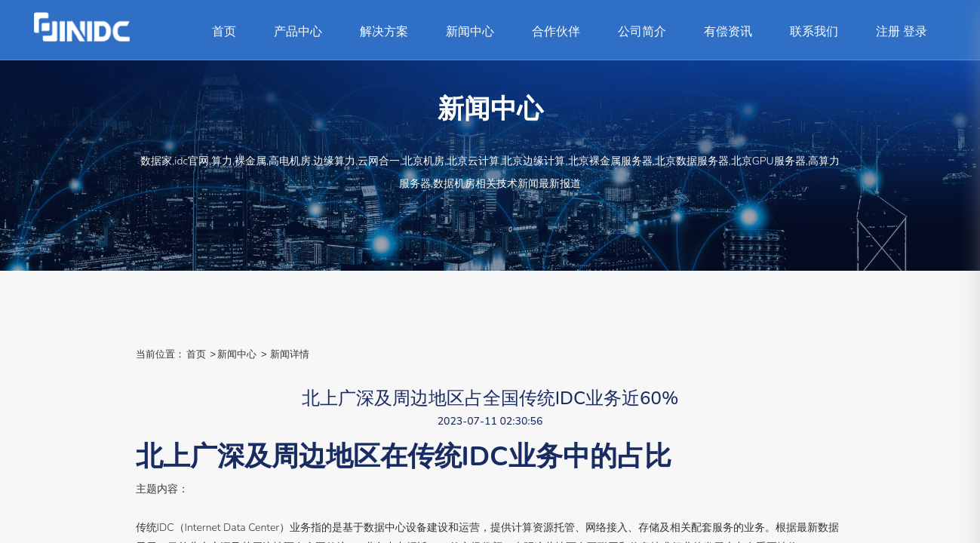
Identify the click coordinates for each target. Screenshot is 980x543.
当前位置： (160, 354)
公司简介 (642, 32)
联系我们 (814, 32)
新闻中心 (470, 32)
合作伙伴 (556, 32)
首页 (224, 32)
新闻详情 (290, 354)
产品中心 (298, 32)
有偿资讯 (728, 32)
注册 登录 (902, 32)
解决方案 (384, 32)
